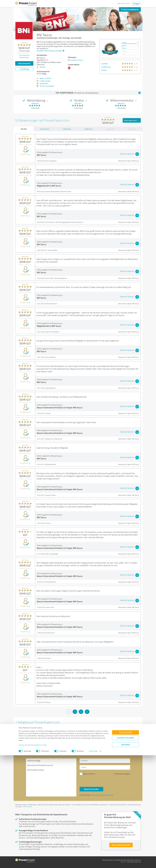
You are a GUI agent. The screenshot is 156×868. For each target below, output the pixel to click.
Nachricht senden (91, 789)
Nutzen (104, 70)
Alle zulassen (125, 845)
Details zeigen (93, 864)
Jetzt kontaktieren (130, 9)
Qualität (105, 64)
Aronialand (22, 728)
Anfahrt (43, 67)
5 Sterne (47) (45, 129)
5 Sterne (124, 42)
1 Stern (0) (132, 129)
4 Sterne (124, 45)
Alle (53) (24, 129)
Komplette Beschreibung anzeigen (50, 51)
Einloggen (136, 4)
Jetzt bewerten (24, 63)
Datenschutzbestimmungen (37, 858)
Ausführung (106, 67)
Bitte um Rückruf (89, 774)
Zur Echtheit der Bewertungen (24, 56)
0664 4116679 (45, 78)
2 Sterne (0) (110, 129)
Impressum (23, 858)
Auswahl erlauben (125, 851)
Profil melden (28, 807)
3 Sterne (124, 48)
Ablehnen (126, 857)
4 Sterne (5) (67, 129)
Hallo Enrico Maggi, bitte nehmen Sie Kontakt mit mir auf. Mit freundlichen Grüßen (51, 777)
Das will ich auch (124, 3)
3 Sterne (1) (88, 129)
